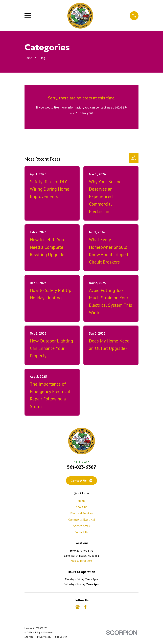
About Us (82, 507)
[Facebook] (85, 607)
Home (82, 501)
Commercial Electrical (81, 520)
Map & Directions (82, 561)
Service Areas (81, 526)
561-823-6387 (81, 467)
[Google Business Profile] (78, 607)
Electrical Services (82, 513)
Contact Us (81, 481)
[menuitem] (29, 637)
